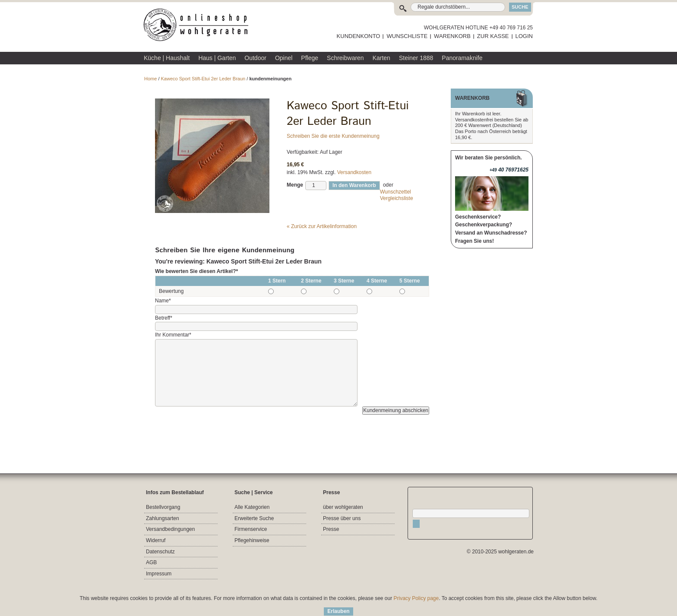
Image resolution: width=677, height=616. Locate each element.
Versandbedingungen (170, 529)
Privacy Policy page (416, 598)
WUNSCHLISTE (407, 36)
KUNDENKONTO (359, 36)
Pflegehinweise (252, 540)
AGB (151, 562)
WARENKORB (452, 36)
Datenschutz (160, 552)
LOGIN (524, 36)
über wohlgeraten (343, 507)
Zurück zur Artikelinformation (322, 226)
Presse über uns (342, 518)
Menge (295, 185)
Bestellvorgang (163, 507)
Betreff (164, 318)
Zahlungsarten (163, 518)
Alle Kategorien (252, 507)
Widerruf (156, 540)
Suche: (405, 7)
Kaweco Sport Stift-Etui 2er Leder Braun (203, 79)
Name (163, 301)
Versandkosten (354, 172)
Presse (331, 529)
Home (150, 79)
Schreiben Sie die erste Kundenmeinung (333, 136)
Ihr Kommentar (173, 335)
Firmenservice (251, 529)
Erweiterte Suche (254, 518)
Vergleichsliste (397, 198)
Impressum (159, 574)
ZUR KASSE (493, 36)
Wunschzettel (395, 192)
